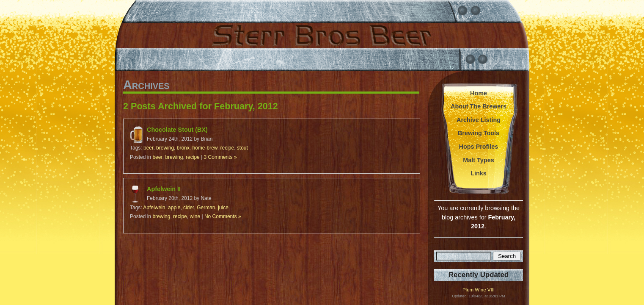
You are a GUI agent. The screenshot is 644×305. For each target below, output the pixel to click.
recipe (227, 148)
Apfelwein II (164, 189)
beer (148, 148)
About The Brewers (479, 106)
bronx (183, 148)
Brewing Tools (479, 133)
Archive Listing (479, 120)
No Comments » (223, 216)
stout (242, 148)
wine (195, 216)
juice (223, 208)
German (206, 208)
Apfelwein (154, 208)
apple (174, 208)
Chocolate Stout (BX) (177, 130)
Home (479, 93)
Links (479, 173)
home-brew (205, 148)
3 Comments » (220, 157)
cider (189, 208)
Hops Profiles (479, 147)
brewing (165, 148)
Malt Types (478, 160)
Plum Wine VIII (479, 290)
